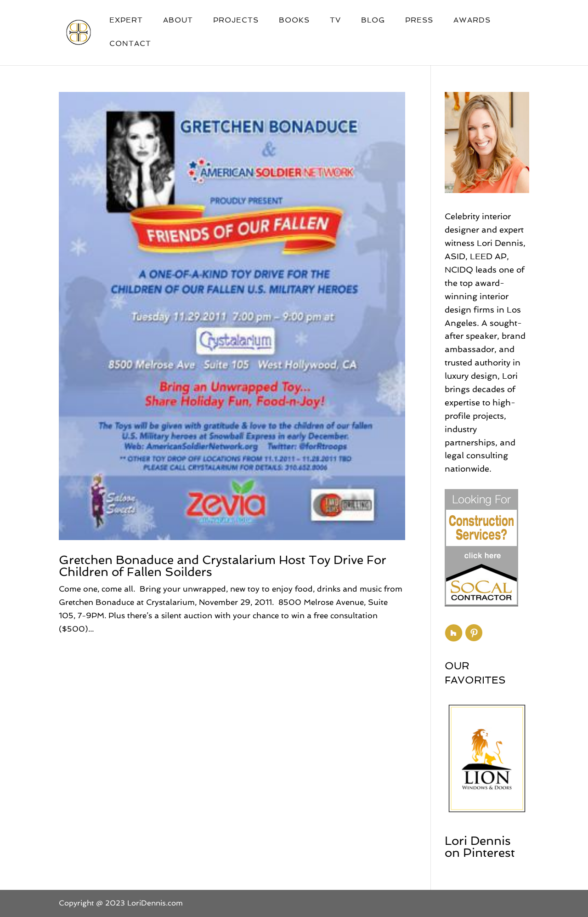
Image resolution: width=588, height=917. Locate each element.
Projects (236, 21)
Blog (373, 21)
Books (294, 21)
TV (335, 21)
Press (419, 21)
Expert (126, 21)
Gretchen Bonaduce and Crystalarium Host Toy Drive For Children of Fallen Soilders (223, 566)
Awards (472, 21)
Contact (130, 44)
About (178, 21)
